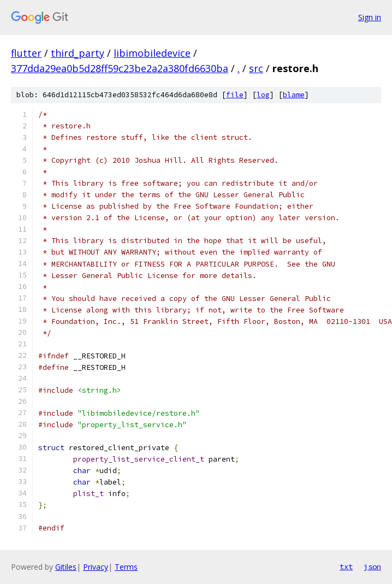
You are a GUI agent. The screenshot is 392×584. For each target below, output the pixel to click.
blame (294, 95)
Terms (126, 567)
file (235, 95)
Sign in (370, 17)
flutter (26, 53)
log (263, 95)
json (372, 567)
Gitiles (66, 567)
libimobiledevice (152, 53)
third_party (78, 53)
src (256, 68)
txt (346, 567)
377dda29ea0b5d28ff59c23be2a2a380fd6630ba (120, 68)
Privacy (96, 567)
